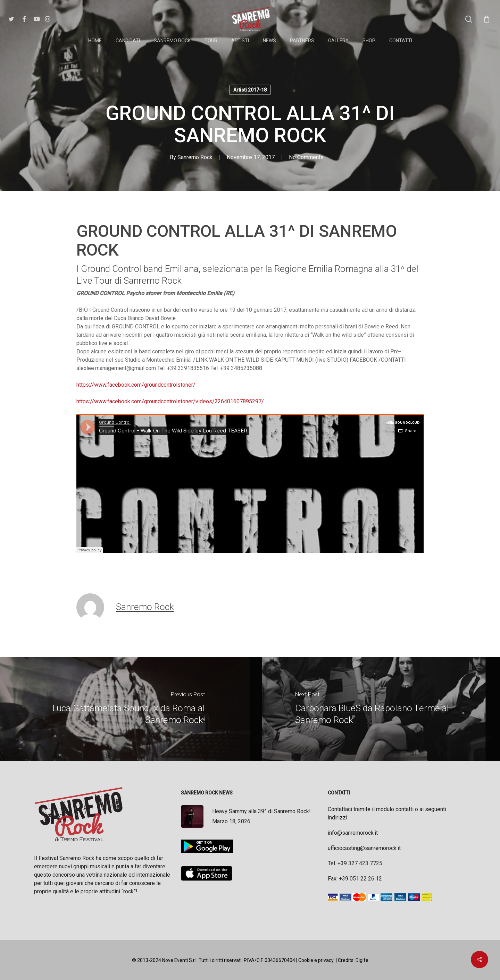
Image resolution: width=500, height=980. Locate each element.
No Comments (306, 157)
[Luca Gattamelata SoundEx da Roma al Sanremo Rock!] (125, 709)
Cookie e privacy (316, 960)
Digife (362, 960)
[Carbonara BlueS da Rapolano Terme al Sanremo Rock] (375, 709)
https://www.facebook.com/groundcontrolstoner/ (136, 385)
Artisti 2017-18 (250, 90)
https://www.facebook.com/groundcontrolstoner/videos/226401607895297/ (170, 401)
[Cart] (486, 19)
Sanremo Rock (195, 157)
